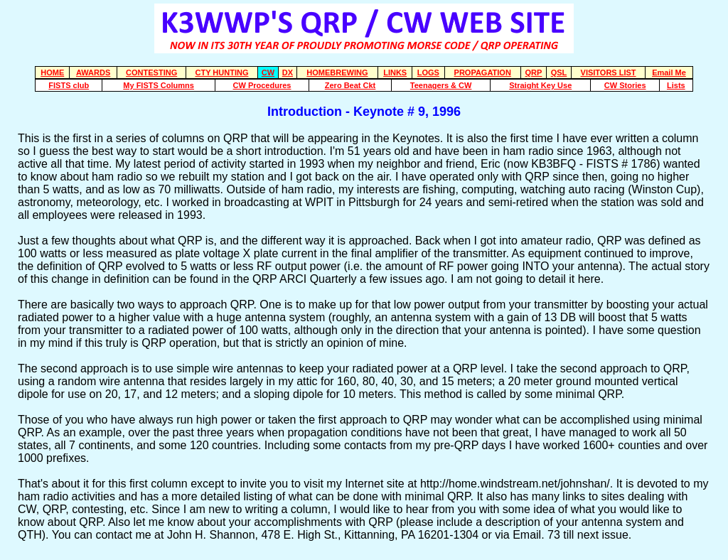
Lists (676, 85)
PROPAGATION (483, 72)
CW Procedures (262, 85)
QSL (559, 72)
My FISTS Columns (159, 85)
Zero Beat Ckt (350, 85)
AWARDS (93, 72)
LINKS (395, 72)
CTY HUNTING (221, 72)
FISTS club (69, 85)
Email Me (669, 72)
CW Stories (625, 85)
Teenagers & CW (441, 85)
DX (288, 72)
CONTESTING (151, 72)
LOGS (428, 72)
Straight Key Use (540, 85)
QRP (534, 72)
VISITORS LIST (609, 72)
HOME (52, 72)
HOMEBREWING (337, 72)
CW (268, 72)
